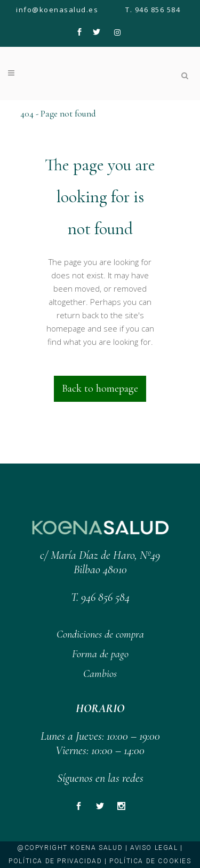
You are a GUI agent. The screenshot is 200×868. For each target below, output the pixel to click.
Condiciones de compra (100, 634)
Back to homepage (100, 388)
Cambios (100, 674)
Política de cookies (150, 861)
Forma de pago (100, 654)
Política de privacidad (55, 861)
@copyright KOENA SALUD (70, 848)
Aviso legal (154, 848)
